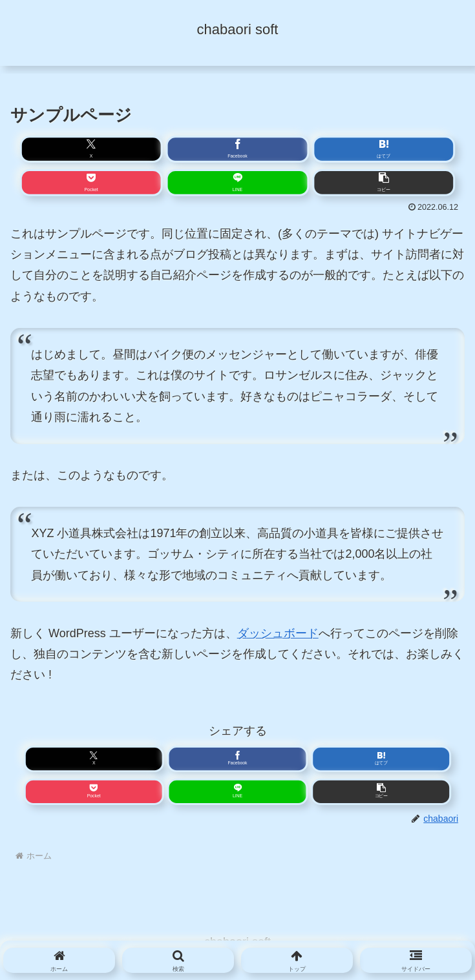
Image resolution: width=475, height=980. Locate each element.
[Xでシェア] (92, 150)
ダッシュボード (278, 633)
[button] (383, 183)
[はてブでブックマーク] (383, 150)
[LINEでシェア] (237, 183)
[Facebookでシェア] (237, 150)
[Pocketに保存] (92, 183)
